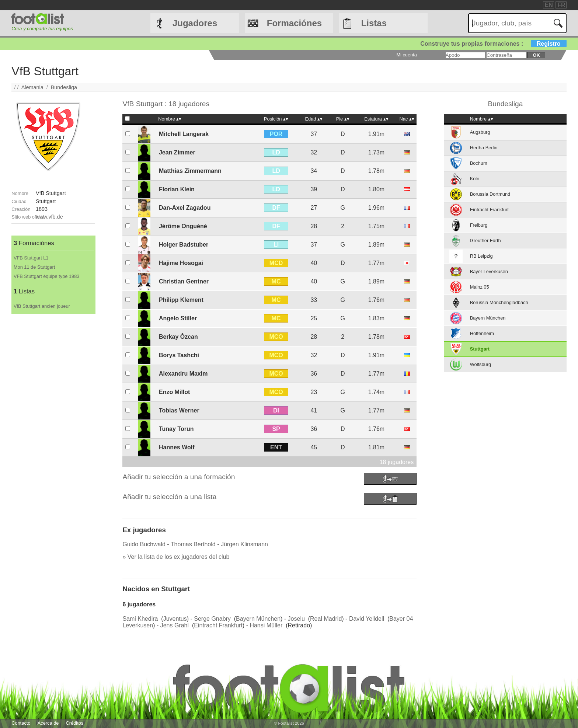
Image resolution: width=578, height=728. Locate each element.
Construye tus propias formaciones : (493, 44)
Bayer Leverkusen (489, 271)
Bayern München (258, 619)
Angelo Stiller (178, 318)
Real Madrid (326, 619)
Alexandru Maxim (183, 374)
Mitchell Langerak (184, 134)
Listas (374, 23)
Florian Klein (177, 189)
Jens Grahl (175, 625)
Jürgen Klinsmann (244, 544)
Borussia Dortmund (490, 194)
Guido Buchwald (144, 544)
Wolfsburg (480, 364)
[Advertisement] (53, 425)
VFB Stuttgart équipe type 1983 (47, 276)
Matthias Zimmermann (190, 171)
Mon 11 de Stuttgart (34, 267)
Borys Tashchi (179, 355)
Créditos (75, 723)
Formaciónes (294, 23)
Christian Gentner (184, 281)
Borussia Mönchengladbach (499, 302)
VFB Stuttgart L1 (31, 258)
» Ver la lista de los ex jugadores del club (176, 557)
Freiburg (479, 225)
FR (561, 5)
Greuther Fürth (485, 241)
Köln (475, 179)
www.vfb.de (49, 217)
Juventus (175, 619)
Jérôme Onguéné (183, 226)
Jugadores (195, 23)
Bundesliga (64, 87)
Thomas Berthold (193, 544)
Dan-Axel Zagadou (185, 208)
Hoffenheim (482, 333)
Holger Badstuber (184, 245)
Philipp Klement (181, 300)
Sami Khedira (140, 619)
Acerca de (48, 723)
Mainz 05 (480, 287)
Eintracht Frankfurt (218, 625)
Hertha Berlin (484, 148)
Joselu (296, 619)
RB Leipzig (481, 256)
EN (549, 5)
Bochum (479, 163)
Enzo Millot (174, 392)
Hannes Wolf (177, 447)
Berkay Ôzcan (178, 337)
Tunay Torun (176, 429)
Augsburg (480, 132)
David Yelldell (367, 619)
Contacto (21, 723)
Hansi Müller (266, 625)
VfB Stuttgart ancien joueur (42, 306)
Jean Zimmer (177, 152)
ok (536, 55)
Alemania (32, 87)
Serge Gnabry (212, 619)
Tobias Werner (179, 410)
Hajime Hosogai (181, 263)
